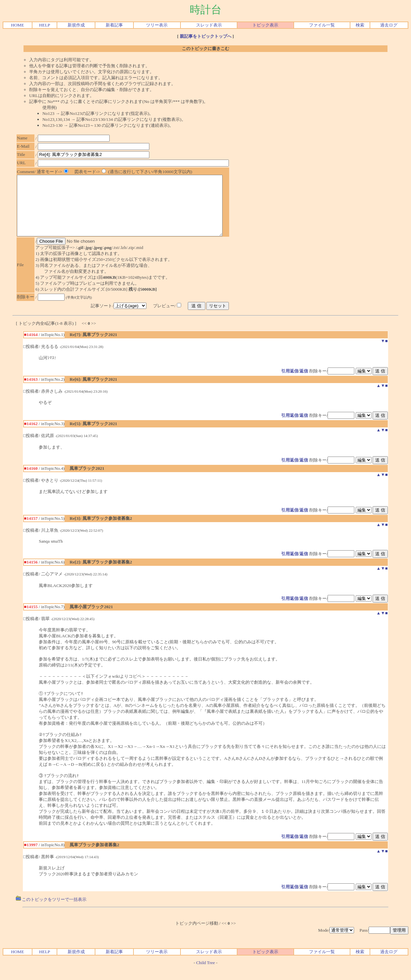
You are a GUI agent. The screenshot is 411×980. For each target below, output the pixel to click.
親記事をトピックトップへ (206, 36)
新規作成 (76, 25)
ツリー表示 (157, 25)
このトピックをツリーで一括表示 (51, 911)
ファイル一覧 (322, 25)
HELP (45, 25)
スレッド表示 (209, 25)
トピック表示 (265, 25)
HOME (17, 25)
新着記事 (114, 25)
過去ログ (389, 25)
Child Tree (205, 975)
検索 (360, 25)
